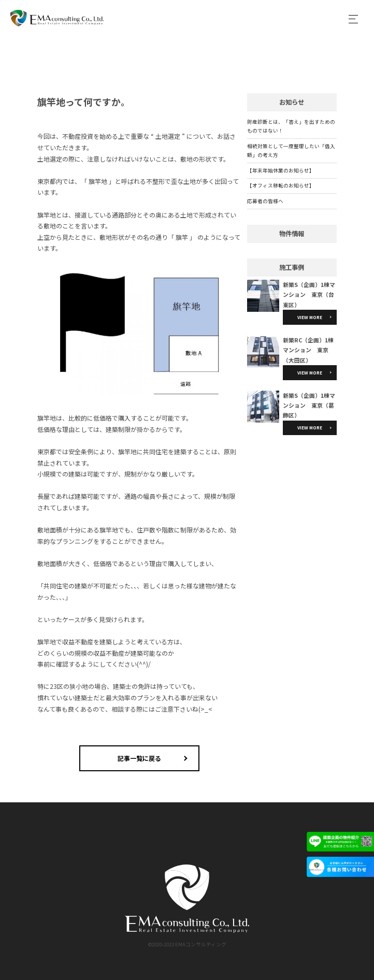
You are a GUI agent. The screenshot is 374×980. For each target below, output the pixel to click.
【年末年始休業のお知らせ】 (281, 170)
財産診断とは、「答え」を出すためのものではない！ (291, 126)
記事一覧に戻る (139, 758)
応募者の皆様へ (265, 201)
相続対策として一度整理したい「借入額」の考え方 (291, 150)
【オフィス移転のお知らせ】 (281, 185)
